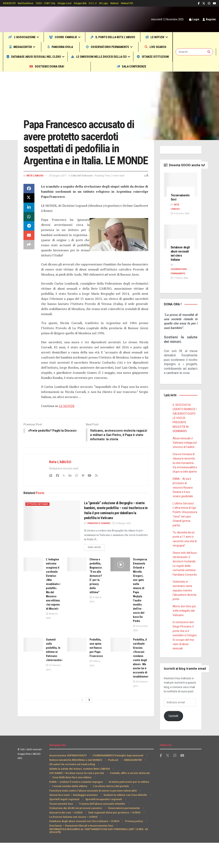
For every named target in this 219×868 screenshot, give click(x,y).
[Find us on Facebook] (161, 781)
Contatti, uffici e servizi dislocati (128, 798)
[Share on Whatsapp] (29, 239)
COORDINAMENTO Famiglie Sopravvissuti (118, 781)
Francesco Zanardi (100, 545)
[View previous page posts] (82, 739)
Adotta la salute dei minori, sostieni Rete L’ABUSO (80, 794)
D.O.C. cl (105, 3)
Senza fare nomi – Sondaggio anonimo (73, 820)
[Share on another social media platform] (29, 267)
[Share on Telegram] (29, 248)
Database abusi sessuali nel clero (116, 57)
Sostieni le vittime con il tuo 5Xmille (123, 820)
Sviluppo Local (73, 3)
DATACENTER (11, 3)
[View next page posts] (89, 739)
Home (21, 86)
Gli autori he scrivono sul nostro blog (72, 789)
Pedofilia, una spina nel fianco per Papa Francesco (97, 670)
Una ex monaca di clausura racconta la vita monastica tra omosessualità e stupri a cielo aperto (185, 477)
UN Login (117, 3)
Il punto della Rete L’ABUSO (136, 37)
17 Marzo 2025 (179, 288)
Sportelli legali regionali (64, 824)
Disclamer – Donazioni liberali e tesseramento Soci (80, 851)
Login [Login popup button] (193, 19)
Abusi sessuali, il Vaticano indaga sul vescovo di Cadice (184, 457)
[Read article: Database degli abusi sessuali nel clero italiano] (181, 246)
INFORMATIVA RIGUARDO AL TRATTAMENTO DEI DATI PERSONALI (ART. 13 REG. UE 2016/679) (99, 856)
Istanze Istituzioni (100, 66)
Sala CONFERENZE (87, 76)
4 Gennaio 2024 (180, 223)
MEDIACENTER (52, 47)
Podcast (113, 785)
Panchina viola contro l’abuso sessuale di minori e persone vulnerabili (92, 816)
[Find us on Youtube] (182, 781)
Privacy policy (132, 846)
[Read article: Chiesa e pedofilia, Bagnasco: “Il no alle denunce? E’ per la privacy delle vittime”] (77, 586)
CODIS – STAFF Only (52, 3)
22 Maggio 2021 (123, 545)
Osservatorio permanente (138, 47)
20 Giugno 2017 (61, 197)
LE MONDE (67, 428)
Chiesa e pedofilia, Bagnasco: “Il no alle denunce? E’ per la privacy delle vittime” (97, 598)
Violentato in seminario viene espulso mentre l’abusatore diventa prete (184, 605)
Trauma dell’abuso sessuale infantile (71, 829)
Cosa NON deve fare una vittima (69, 803)
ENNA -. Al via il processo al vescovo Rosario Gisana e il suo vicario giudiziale (183, 502)
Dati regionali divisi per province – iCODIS (75, 838)
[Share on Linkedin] (29, 229)
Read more (97, 569)
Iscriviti (173, 730)
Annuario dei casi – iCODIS (105, 833)
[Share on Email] (29, 257)
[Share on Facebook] (29, 210)
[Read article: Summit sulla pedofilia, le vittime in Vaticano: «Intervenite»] (33, 667)
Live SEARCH (34, 57)
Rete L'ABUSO (36, 197)
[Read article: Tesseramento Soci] (181, 194)
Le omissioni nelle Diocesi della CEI (39, 66)
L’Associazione (26, 37)
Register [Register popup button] (209, 19)
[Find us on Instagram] (175, 781)
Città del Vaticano (48, 86)
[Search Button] (209, 57)
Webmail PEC (143, 3)
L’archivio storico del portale (67, 811)
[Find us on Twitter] (168, 781)
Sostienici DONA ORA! (146, 66)
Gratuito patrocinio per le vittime (69, 807)
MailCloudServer (30, 3)
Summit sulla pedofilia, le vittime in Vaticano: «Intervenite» (55, 674)
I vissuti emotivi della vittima (111, 807)
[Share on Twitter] (29, 220)
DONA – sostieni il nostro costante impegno (120, 803)
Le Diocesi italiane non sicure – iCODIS (73, 842)
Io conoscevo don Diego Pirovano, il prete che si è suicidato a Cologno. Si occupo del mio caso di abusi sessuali (184, 649)
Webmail (128, 3)
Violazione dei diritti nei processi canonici (124, 829)
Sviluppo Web (91, 3)
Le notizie (18, 47)
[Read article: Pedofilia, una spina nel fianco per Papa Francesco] (77, 667)
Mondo (32, 86)
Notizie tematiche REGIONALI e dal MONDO (76, 785)
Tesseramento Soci (136, 824)
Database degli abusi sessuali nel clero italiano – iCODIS (83, 846)
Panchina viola (91, 47)
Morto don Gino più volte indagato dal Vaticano (184, 625)
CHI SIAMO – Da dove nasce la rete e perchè (76, 798)
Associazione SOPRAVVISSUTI (68, 781)
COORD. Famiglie (76, 37)
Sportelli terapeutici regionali (101, 824)
